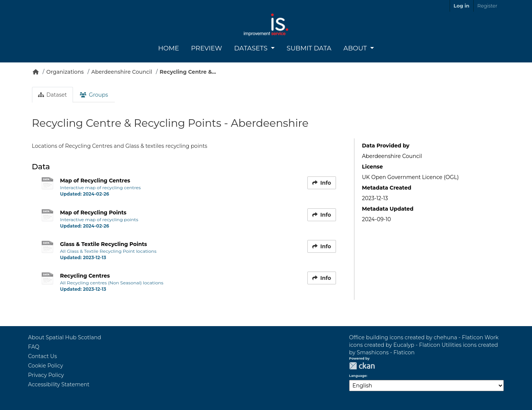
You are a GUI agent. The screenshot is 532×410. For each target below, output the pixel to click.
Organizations (65, 72)
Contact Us (43, 356)
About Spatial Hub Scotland (65, 337)
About (356, 48)
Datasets (252, 48)
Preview (207, 48)
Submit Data (309, 48)
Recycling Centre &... (188, 72)
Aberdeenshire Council (122, 72)
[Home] (36, 72)
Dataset (52, 95)
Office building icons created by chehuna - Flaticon (416, 337)
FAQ (34, 347)
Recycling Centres (85, 276)
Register (487, 6)
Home (169, 48)
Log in (462, 6)
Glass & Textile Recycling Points (104, 244)
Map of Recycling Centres (95, 181)
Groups (94, 95)
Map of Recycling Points (93, 213)
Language (358, 376)
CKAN (362, 366)
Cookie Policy (46, 366)
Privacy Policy (46, 375)
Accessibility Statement (59, 384)
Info (322, 183)
